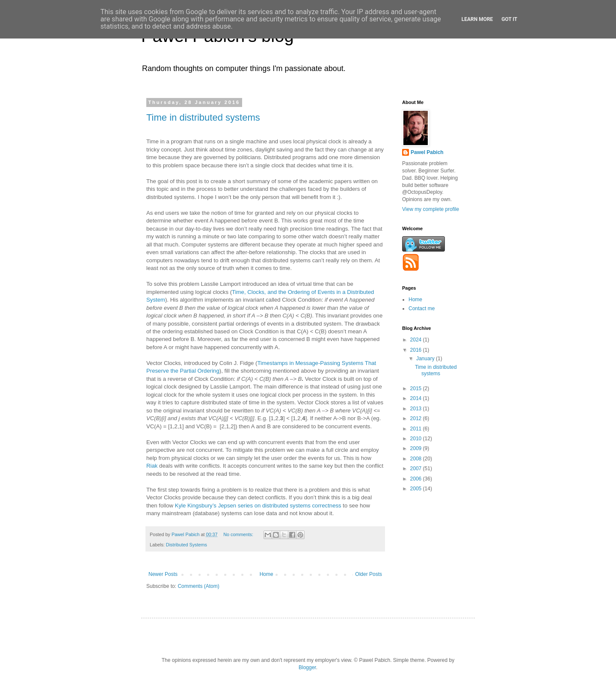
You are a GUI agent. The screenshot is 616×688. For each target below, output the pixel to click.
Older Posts (369, 574)
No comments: (239, 534)
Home (267, 574)
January (426, 359)
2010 (417, 439)
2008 (417, 459)
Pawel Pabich (427, 152)
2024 (417, 340)
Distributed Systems (187, 545)
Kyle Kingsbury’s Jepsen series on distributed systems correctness (258, 506)
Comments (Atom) (198, 586)
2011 (417, 429)
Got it (509, 19)
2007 (417, 469)
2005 (417, 489)
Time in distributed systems (203, 117)
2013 (417, 409)
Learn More (477, 19)
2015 (417, 388)
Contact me (422, 308)
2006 (417, 479)
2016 (417, 350)
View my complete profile (431, 209)
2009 (417, 448)
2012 (417, 418)
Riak (152, 466)
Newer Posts (163, 574)
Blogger (307, 667)
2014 (417, 398)
